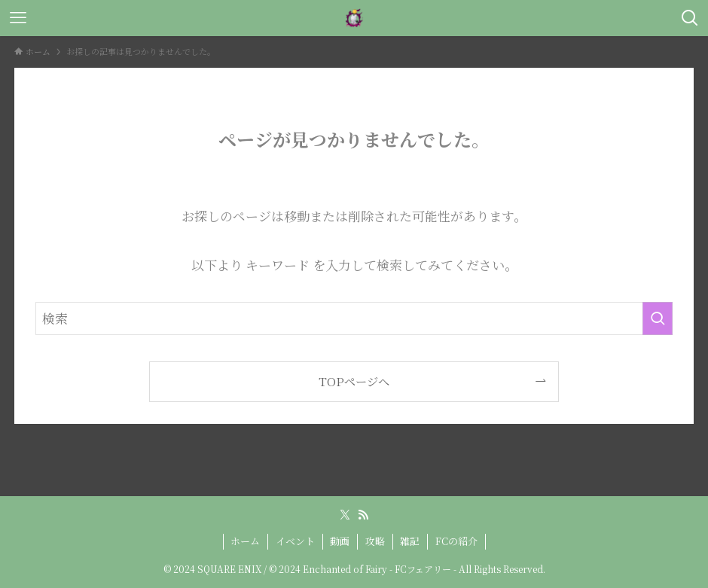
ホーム (245, 541)
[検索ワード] (354, 318)
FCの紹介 (456, 541)
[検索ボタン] (690, 18)
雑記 (410, 541)
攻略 (375, 541)
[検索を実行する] (658, 318)
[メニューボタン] (18, 18)
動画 (340, 541)
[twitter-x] (345, 515)
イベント (295, 541)
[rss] (363, 515)
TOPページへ (354, 381)
